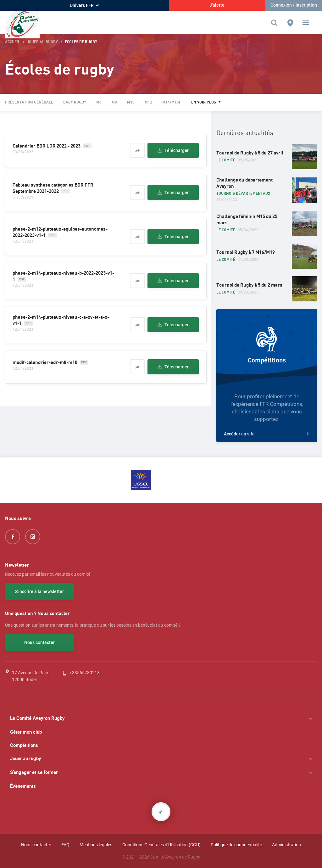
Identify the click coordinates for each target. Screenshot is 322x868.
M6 (99, 102)
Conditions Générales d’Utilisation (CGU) (161, 845)
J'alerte (217, 5)
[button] (306, 23)
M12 (148, 102)
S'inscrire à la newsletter (39, 591)
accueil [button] (13, 42)
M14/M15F (172, 102)
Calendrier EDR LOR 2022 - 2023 (47, 146)
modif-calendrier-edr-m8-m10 (45, 362)
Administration (286, 845)
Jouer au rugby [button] (42, 42)
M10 (131, 102)
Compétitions (24, 745)
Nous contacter (39, 642)
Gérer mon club (26, 732)
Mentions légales (96, 845)
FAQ (65, 845)
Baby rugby (75, 102)
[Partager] (137, 150)
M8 (114, 102)
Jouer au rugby (26, 759)
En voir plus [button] (204, 102)
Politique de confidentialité (236, 845)
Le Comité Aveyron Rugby (37, 718)
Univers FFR (84, 5)
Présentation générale (29, 102)
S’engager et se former (34, 772)
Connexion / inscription (294, 5)
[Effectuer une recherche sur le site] (276, 23)
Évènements (23, 786)
